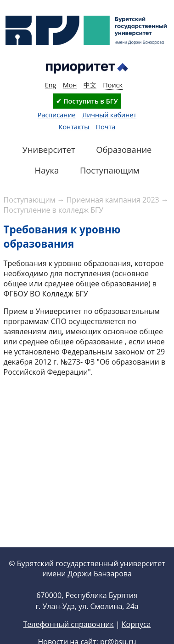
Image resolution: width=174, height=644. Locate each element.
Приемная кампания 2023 (113, 200)
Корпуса (136, 624)
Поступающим (30, 200)
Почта (106, 127)
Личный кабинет (109, 115)
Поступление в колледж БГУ (54, 210)
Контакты (74, 127)
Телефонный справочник (68, 624)
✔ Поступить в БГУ (87, 101)
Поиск (113, 85)
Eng (51, 85)
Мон (70, 85)
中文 (90, 85)
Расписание (57, 115)
